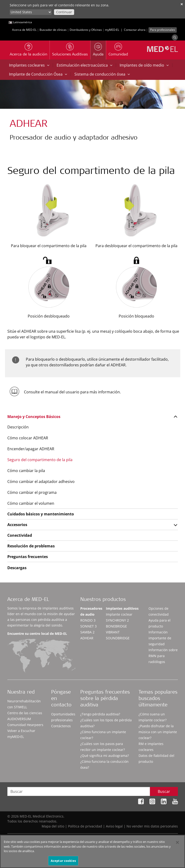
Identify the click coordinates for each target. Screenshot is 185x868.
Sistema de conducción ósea (102, 74)
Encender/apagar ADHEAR (31, 449)
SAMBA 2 (87, 632)
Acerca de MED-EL (24, 30)
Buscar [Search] (164, 791)
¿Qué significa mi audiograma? (105, 756)
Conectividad (20, 535)
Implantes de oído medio (144, 65)
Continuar (64, 12)
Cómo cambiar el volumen (31, 503)
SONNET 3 (88, 626)
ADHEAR (87, 638)
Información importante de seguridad (160, 638)
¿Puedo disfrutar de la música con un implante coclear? (158, 732)
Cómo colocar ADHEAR (28, 438)
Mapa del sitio (53, 826)
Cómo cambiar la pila (26, 471)
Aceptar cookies (63, 862)
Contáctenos (61, 726)
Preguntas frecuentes (28, 557)
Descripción (18, 427)
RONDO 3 (88, 620)
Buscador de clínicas (53, 30)
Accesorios (17, 525)
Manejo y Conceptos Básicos (34, 417)
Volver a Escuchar (21, 731)
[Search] (175, 37)
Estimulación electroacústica (84, 65)
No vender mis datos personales (152, 826)
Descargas (17, 568)
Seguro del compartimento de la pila (40, 460)
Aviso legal (114, 826)
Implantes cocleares (29, 65)
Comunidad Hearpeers (25, 725)
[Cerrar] (177, 844)
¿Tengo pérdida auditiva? (100, 714)
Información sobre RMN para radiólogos (163, 656)
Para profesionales (163, 30)
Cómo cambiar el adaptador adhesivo (41, 482)
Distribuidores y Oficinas (86, 30)
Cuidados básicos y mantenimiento (41, 514)
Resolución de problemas (31, 546)
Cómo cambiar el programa (32, 492)
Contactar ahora (135, 30)
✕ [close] (182, 4)
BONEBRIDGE (116, 626)
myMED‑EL (112, 30)
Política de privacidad (85, 826)
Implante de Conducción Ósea (38, 74)
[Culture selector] (31, 12)
